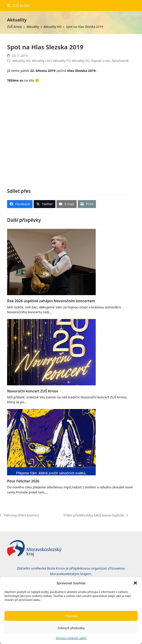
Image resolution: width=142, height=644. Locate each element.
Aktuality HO (21, 61)
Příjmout (71, 616)
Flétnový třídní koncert (19, 515)
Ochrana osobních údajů (71, 638)
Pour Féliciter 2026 (23, 481)
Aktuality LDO (42, 61)
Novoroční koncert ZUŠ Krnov (33, 391)
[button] (135, 583)
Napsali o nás (100, 61)
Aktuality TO (62, 61)
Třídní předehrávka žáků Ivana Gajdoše (96, 515)
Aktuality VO (81, 61)
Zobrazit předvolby (71, 628)
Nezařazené (120, 61)
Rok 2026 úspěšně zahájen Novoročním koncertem (51, 301)
